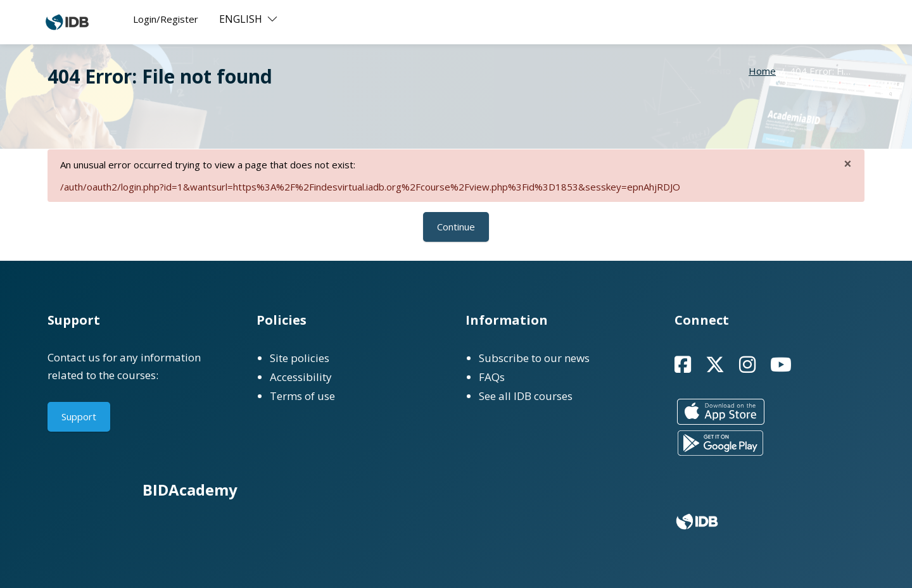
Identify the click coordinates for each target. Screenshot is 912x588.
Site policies (300, 358)
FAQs (492, 377)
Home (762, 71)
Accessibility (301, 377)
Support (79, 416)
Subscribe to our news (534, 358)
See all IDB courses (526, 396)
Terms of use (302, 396)
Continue (456, 227)
